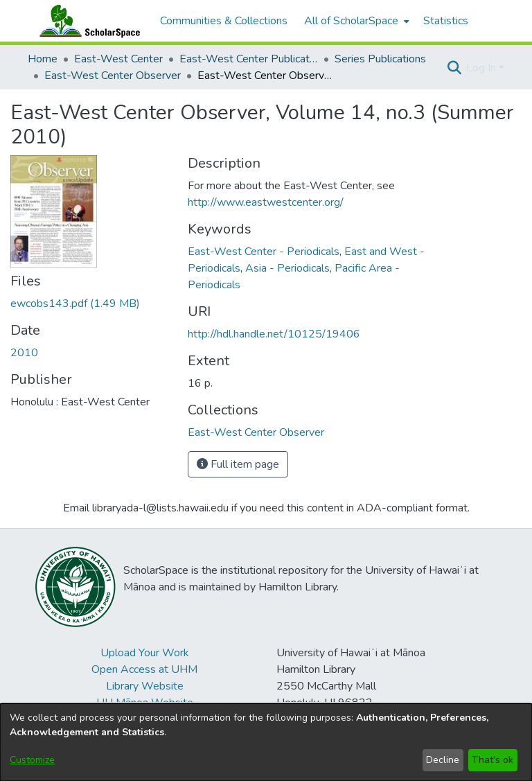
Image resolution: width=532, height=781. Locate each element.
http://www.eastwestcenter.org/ (266, 202)
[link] (75, 304)
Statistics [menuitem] (446, 21)
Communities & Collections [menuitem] (224, 21)
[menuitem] (355, 21)
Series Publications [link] (380, 59)
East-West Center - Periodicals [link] (264, 252)
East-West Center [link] (118, 59)
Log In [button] (482, 68)
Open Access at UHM (144, 669)
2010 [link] (24, 353)
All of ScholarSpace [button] (351, 21)
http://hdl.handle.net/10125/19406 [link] (274, 334)
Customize (32, 760)
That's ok (493, 760)
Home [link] (43, 59)
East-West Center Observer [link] (113, 76)
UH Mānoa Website (145, 703)
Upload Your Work (145, 653)
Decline (443, 760)
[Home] (87, 21)
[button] (454, 68)
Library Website (145, 686)
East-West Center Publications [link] (249, 59)
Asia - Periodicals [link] (287, 268)
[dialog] (266, 742)
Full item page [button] (238, 464)
